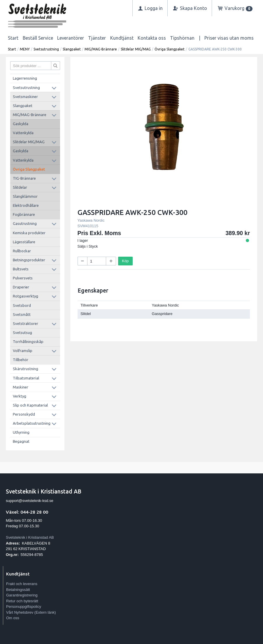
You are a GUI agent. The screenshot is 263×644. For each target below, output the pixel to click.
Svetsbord (22, 305)
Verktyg (20, 396)
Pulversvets (23, 278)
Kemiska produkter (29, 233)
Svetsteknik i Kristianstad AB (30, 537)
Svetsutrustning (46, 49)
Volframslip (23, 351)
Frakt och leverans (22, 584)
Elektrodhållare (26, 205)
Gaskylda (21, 124)
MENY (25, 49)
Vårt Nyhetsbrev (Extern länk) (31, 612)
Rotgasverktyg (26, 296)
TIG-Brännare (24, 178)
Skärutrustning (26, 369)
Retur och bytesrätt (22, 601)
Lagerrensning (25, 78)
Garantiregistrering (22, 595)
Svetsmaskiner (25, 97)
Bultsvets (21, 269)
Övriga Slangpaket (170, 49)
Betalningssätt (18, 590)
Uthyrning (21, 432)
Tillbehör (21, 360)
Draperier (21, 287)
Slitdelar (20, 187)
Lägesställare (24, 242)
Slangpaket (72, 49)
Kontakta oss (152, 38)
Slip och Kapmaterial (30, 405)
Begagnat (21, 441)
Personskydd (24, 414)
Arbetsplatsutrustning (32, 423)
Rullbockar (22, 251)
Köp (125, 261)
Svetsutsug (22, 332)
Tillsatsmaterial (26, 378)
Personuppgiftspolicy (24, 607)
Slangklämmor (25, 196)
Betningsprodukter (29, 260)
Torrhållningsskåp (28, 342)
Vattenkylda (23, 133)
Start (13, 38)
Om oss (13, 618)
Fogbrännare (24, 214)
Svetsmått (22, 314)
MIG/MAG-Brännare (101, 49)
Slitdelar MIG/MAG (136, 49)
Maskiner (21, 387)
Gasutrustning (25, 223)
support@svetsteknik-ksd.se (30, 501)
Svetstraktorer (26, 323)
